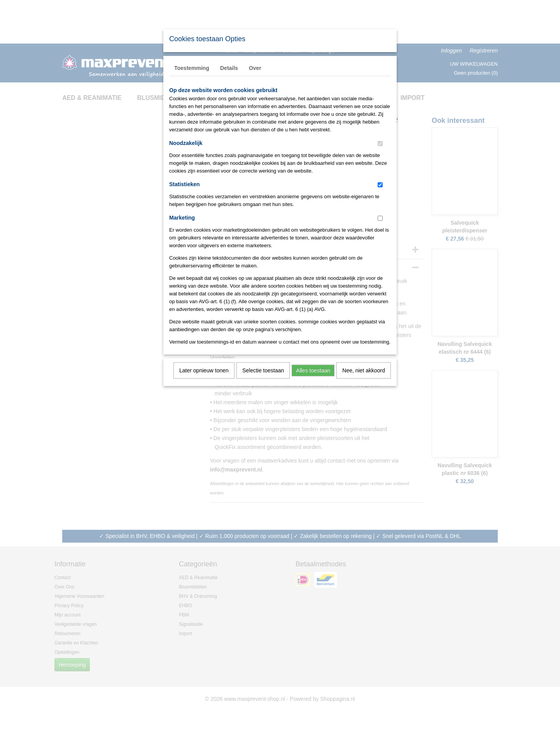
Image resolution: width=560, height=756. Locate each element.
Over (255, 68)
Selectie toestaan (263, 370)
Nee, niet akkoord (364, 370)
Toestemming (192, 68)
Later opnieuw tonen (204, 370)
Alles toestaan (313, 370)
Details (229, 68)
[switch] (380, 144)
